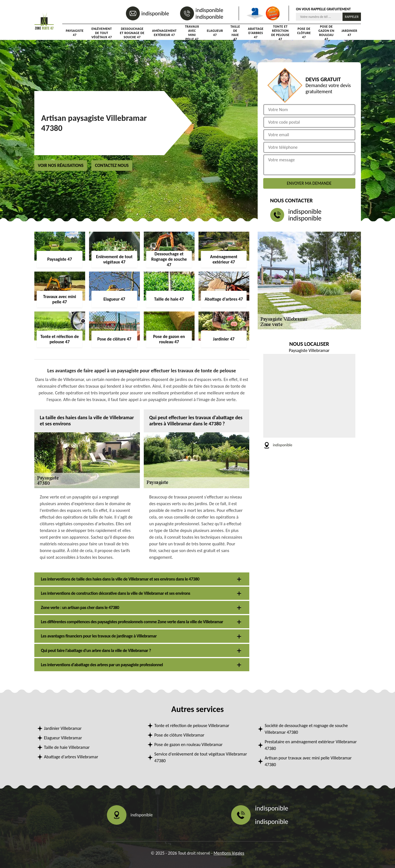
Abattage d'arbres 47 (256, 33)
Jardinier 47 (349, 33)
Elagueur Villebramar (63, 738)
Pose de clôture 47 (304, 33)
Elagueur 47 (215, 33)
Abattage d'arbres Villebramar (71, 757)
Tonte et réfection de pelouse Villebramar (192, 726)
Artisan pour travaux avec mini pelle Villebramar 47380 (308, 761)
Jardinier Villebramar (63, 728)
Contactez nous (112, 165)
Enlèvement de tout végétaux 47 (102, 33)
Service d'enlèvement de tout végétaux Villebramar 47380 (201, 757)
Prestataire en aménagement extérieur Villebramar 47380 (311, 745)
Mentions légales (229, 853)
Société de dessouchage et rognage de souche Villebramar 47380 (306, 729)
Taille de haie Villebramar (67, 747)
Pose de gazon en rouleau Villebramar (188, 744)
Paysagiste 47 (75, 33)
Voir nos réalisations (61, 165)
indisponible (155, 13)
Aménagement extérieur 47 (164, 33)
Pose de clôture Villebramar (179, 735)
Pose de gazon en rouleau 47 (326, 33)
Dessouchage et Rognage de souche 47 (132, 33)
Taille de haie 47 (235, 33)
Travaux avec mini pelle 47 (192, 33)
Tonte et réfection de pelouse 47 (280, 33)
